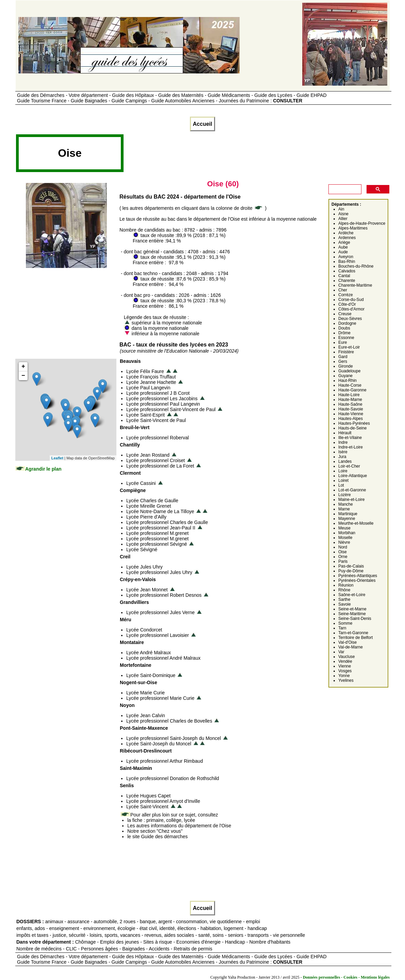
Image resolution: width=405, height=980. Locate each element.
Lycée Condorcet (144, 630)
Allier (343, 219)
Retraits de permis (193, 949)
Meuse (344, 528)
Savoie (345, 604)
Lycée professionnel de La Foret (160, 466)
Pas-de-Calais (351, 566)
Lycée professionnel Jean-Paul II (161, 528)
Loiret (343, 480)
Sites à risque (158, 942)
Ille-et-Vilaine (350, 438)
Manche (346, 504)
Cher (343, 290)
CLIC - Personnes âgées (92, 949)
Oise (343, 552)
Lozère (345, 495)
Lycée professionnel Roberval (158, 438)
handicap (257, 928)
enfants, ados (31, 928)
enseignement (64, 928)
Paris (343, 561)
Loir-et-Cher (349, 466)
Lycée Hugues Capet (148, 796)
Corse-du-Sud (351, 300)
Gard (343, 357)
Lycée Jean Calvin (146, 715)
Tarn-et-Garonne (353, 633)
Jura (342, 457)
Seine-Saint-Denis (355, 619)
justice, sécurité (69, 935)
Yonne (344, 676)
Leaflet (57, 458)
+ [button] (23, 367)
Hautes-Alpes (351, 419)
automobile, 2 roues (115, 922)
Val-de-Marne (351, 647)
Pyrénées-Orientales (357, 580)
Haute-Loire (349, 395)
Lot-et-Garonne (352, 490)
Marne (344, 509)
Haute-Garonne (352, 390)
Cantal (344, 276)
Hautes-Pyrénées (354, 423)
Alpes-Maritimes (353, 228)
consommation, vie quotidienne (209, 922)
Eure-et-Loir (349, 347)
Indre (343, 442)
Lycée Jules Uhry (144, 567)
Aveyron (346, 257)
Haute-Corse (350, 385)
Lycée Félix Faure (145, 371)
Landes (345, 461)
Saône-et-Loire (352, 595)
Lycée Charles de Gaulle (152, 501)
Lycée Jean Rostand (148, 455)
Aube (343, 247)
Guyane (345, 376)
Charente (347, 281)
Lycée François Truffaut (151, 377)
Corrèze (346, 295)
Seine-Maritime (352, 614)
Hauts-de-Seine (352, 428)
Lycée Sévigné (142, 550)
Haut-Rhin (347, 381)
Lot (341, 485)
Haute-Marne (350, 400)
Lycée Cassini (141, 483)
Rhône (344, 590)
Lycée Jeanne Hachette (151, 382)
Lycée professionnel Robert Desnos (164, 595)
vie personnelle (289, 935)
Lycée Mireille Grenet (149, 506)
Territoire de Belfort (355, 638)
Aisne (343, 214)
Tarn (342, 628)
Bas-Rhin (347, 261)
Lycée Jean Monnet (147, 590)
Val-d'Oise (347, 642)
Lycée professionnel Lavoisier (158, 635)
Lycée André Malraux (149, 653)
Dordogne (347, 323)
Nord (343, 547)
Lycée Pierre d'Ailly (146, 517)
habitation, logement (222, 928)
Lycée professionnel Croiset (156, 460)
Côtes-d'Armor (351, 309)
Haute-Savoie (351, 409)
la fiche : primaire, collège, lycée (161, 820)
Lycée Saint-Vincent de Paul (156, 420)
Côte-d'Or (347, 304)
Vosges (345, 671)
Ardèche (346, 233)
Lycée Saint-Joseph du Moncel (159, 744)
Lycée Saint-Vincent (147, 807)
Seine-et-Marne (352, 609)
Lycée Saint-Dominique (151, 675)
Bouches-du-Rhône (356, 266)
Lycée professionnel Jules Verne (160, 612)
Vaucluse (346, 657)
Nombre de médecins (39, 949)
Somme (345, 623)
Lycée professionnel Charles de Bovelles (169, 721)
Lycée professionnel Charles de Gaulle (167, 522)
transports (258, 935)
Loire (343, 471)
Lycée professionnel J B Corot (158, 393)
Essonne (346, 338)
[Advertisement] (248, 155)
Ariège (344, 242)
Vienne (345, 666)
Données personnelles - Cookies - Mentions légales (346, 977)
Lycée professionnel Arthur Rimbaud (165, 761)
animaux (54, 922)
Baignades (133, 949)
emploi (253, 922)
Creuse (345, 314)
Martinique (348, 514)
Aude (343, 252)
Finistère (346, 352)
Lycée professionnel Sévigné (157, 544)
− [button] (23, 376)
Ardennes (347, 238)
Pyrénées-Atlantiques (358, 576)
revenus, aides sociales (169, 935)
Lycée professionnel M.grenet (157, 533)
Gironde (346, 366)
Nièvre (344, 542)
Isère (343, 452)
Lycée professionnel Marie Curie (160, 698)
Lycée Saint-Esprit (145, 415)
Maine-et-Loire (351, 500)
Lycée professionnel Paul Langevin (163, 404)
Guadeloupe (349, 371)
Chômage (86, 942)
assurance (78, 922)
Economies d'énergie (198, 942)
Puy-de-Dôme (351, 571)
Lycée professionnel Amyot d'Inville (163, 801)
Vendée (345, 661)
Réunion (346, 585)
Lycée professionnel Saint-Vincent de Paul (171, 409)
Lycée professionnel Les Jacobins (162, 399)
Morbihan (347, 533)
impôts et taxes (32, 935)
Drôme (344, 333)
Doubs (344, 328)
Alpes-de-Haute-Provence (362, 223)
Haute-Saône (350, 404)
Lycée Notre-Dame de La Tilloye (160, 511)
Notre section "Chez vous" (155, 831)
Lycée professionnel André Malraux (163, 658)
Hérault (345, 433)
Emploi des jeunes (119, 942)
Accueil (203, 124)
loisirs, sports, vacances (115, 935)
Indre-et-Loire (351, 447)
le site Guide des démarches (157, 837)
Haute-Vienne (351, 414)
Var (341, 652)
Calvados (347, 271)
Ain (341, 209)
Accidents (159, 949)
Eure (343, 342)
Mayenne (347, 519)
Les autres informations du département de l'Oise (179, 826)
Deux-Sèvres (350, 319)
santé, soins (211, 935)
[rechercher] (344, 189)
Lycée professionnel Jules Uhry (159, 572)
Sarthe (344, 599)
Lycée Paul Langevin (148, 388)
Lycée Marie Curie (145, 693)
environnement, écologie (109, 928)
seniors (236, 935)
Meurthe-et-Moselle (356, 523)
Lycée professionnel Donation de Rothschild (173, 778)
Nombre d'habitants (270, 942)
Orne (343, 557)
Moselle (345, 538)
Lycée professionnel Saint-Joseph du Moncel (174, 738)
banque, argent (156, 922)
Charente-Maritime (355, 285)
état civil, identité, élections (168, 928)
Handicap (235, 942)
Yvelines (346, 680)
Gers (343, 361)
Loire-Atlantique (353, 476)
